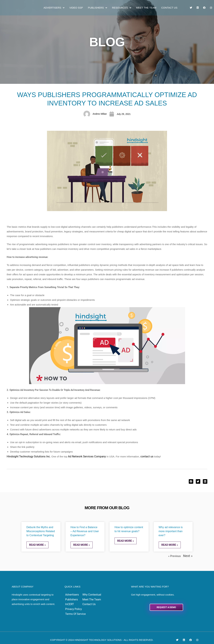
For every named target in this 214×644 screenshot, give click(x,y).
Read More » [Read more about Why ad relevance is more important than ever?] (170, 544)
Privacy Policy (110, 598)
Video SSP (76, 8)
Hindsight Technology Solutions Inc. (26, 456)
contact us (138, 456)
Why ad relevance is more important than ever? (171, 531)
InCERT (70, 603)
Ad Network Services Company (81, 456)
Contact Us (169, 8)
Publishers (97, 8)
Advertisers (54, 8)
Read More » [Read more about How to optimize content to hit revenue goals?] (126, 540)
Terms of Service (112, 603)
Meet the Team (146, 8)
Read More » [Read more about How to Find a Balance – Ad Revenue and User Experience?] (82, 544)
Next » (189, 555)
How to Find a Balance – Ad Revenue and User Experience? (85, 531)
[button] (191, 481)
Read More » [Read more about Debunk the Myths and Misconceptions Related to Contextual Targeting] (37, 544)
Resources (122, 8)
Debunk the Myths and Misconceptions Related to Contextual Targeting (41, 531)
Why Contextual (90, 593)
